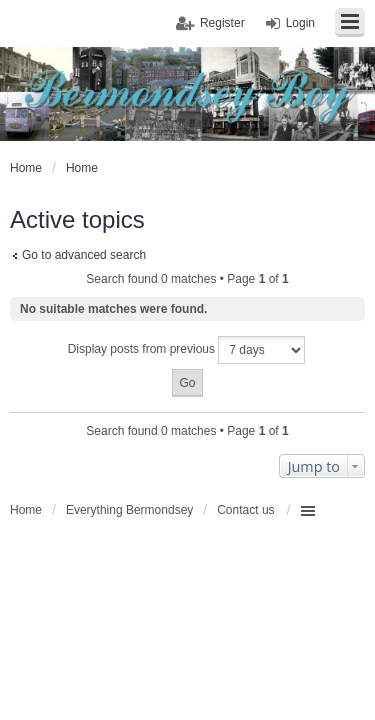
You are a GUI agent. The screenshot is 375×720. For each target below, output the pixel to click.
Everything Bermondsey (129, 510)
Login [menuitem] (300, 23)
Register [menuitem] (222, 23)
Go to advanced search (84, 255)
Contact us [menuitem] (245, 510)
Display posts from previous (187, 350)
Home (26, 510)
